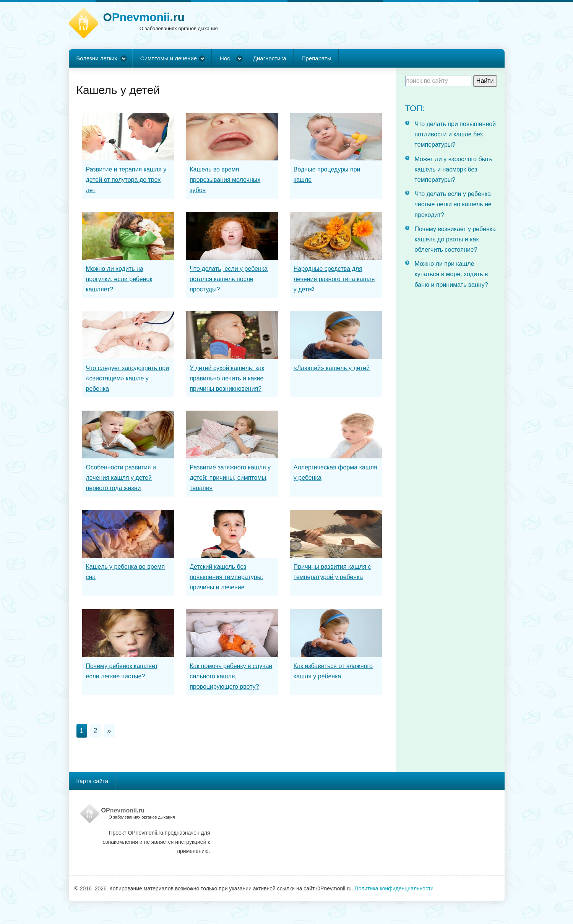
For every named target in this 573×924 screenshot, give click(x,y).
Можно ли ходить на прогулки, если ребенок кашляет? (119, 279)
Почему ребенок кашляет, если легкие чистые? (123, 671)
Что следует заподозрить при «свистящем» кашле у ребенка (128, 378)
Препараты (317, 58)
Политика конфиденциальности (394, 888)
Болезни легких (97, 58)
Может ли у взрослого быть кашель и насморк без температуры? (454, 169)
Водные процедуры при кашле (327, 175)
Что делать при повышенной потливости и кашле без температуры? (455, 134)
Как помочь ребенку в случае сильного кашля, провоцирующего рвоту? (231, 676)
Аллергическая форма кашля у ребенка (335, 473)
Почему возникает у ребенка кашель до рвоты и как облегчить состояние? (455, 239)
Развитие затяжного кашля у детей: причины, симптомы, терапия (230, 478)
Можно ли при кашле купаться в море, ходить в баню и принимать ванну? (451, 274)
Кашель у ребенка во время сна (126, 572)
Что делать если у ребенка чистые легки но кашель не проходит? (453, 204)
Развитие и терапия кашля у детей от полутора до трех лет (126, 180)
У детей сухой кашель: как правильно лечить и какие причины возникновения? (227, 378)
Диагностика (270, 58)
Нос (225, 58)
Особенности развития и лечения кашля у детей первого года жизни (121, 478)
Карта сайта (93, 781)
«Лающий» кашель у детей (332, 368)
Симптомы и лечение (169, 58)
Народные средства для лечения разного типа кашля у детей (334, 279)
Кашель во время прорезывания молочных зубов (225, 180)
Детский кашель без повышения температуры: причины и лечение (226, 577)
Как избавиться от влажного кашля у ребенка (333, 671)
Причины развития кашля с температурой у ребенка (332, 572)
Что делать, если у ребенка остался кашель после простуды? (229, 279)
